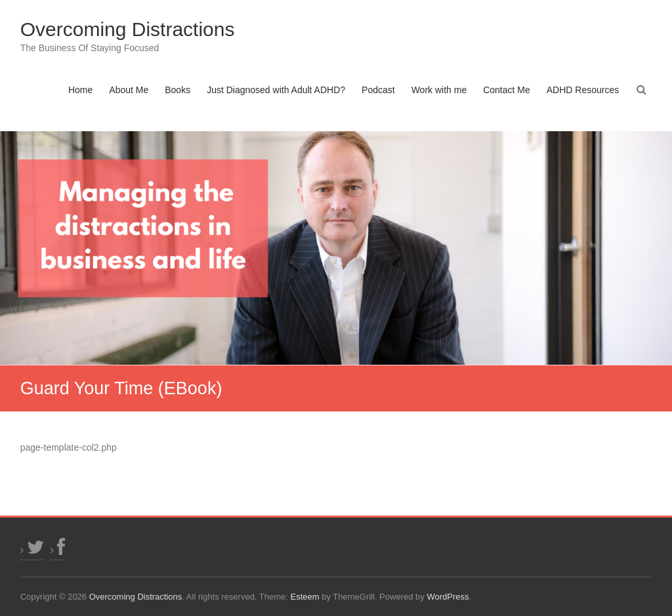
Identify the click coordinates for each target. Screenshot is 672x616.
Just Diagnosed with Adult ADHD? (276, 90)
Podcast (378, 90)
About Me (129, 90)
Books (178, 90)
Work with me (439, 90)
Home (80, 90)
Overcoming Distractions (128, 29)
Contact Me (507, 90)
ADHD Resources (583, 90)
